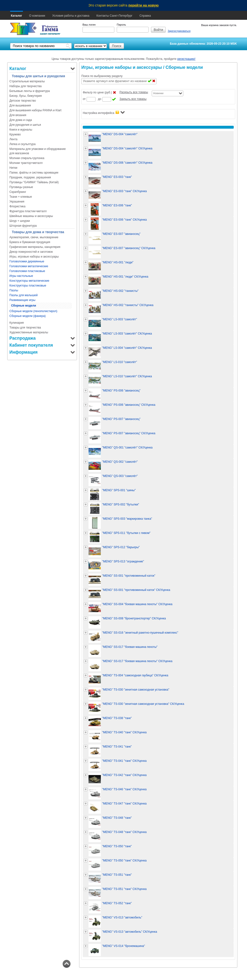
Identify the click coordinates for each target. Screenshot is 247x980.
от (84, 99)
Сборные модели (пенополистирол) (33, 311)
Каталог (17, 16)
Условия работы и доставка (71, 16)
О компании (37, 16)
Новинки (158, 93)
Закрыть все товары (133, 99)
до (100, 99)
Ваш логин (89, 25)
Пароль (121, 25)
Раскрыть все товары (134, 92)
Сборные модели (24, 306)
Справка (145, 16)
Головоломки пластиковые (27, 271)
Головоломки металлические (29, 266)
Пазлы (14, 290)
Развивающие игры (22, 300)
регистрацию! (186, 59)
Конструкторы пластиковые (28, 286)
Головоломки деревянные (27, 261)
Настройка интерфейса (104, 113)
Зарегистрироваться (179, 31)
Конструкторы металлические (29, 281)
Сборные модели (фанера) (27, 316)
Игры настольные (21, 276)
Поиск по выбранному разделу (102, 76)
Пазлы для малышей (24, 295)
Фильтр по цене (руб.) (97, 92)
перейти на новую (144, 5)
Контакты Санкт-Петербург (114, 16)
